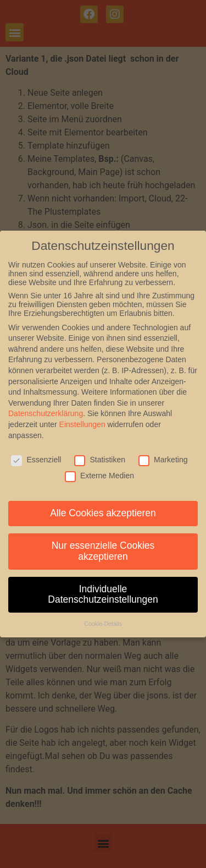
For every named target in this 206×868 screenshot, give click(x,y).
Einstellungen (82, 424)
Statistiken (100, 460)
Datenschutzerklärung (46, 413)
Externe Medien (99, 476)
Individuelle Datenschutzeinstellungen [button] (103, 594)
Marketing (163, 460)
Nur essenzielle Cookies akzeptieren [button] (103, 551)
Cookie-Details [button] (103, 624)
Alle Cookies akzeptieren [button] (103, 513)
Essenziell (36, 460)
